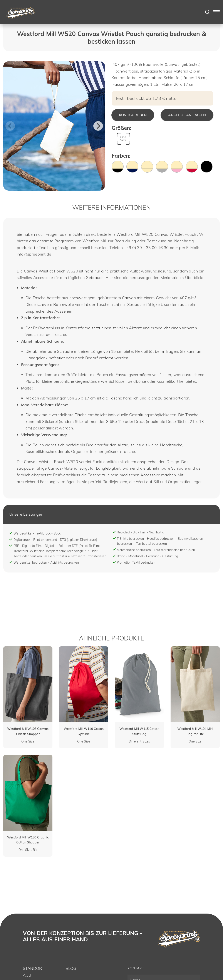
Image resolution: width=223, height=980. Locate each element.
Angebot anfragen (187, 115)
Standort (34, 968)
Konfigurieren (133, 115)
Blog (71, 968)
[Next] (98, 126)
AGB (27, 975)
